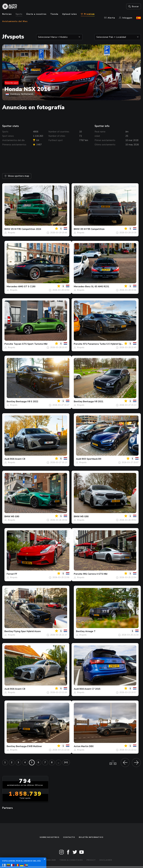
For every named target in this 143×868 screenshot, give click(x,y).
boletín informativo (91, 837)
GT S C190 (30, 287)
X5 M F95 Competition (92, 229)
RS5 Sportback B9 (91, 459)
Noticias (7, 14)
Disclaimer (106, 860)
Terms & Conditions (71, 860)
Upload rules (70, 14)
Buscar (133, 6)
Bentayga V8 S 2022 (27, 401)
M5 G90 (15, 516)
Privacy (91, 860)
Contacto (69, 837)
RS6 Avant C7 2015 (90, 689)
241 (66, 762)
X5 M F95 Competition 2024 (26, 229)
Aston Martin (81, 746)
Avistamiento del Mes (15, 21)
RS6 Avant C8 (18, 459)
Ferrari (10, 574)
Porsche (9, 344)
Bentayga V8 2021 (93, 401)
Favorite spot (12, 83)
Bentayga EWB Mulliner (29, 746)
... (58, 762)
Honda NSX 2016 (28, 89)
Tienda (54, 14)
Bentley (11, 401)
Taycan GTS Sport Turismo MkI (31, 344)
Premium (88, 14)
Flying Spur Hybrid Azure (27, 631)
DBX (91, 746)
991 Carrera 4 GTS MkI (95, 574)
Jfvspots (12, 233)
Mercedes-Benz (82, 287)
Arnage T (90, 631)
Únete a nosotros (36, 14)
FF (16, 574)
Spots (19, 14)
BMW (7, 229)
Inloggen (126, 18)
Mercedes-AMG (15, 287)
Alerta (110, 18)
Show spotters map (17, 176)
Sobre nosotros (49, 837)
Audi (7, 459)
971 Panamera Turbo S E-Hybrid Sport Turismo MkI (111, 344)
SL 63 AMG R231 (100, 287)
